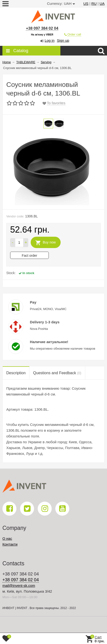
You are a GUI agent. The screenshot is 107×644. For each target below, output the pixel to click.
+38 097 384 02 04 (42, 28)
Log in (50, 40)
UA (102, 3)
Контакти (10, 544)
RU (94, 3)
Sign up (63, 40)
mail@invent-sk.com (19, 585)
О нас (7, 538)
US (86, 3)
